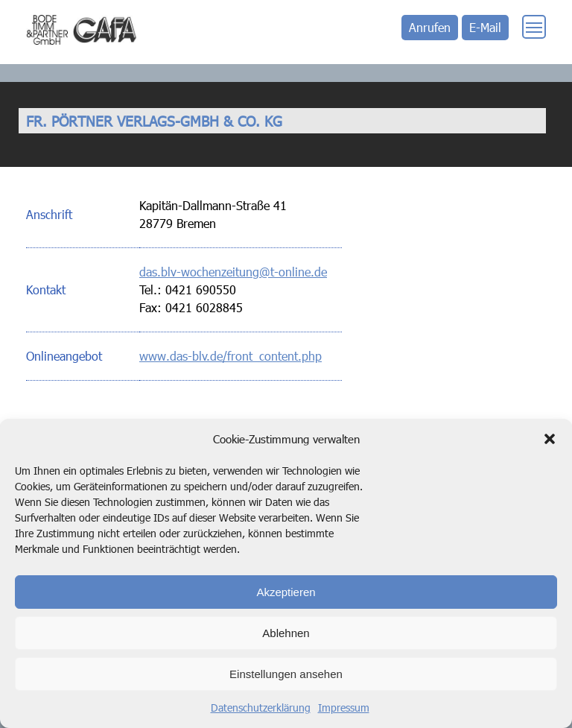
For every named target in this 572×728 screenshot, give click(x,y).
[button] (550, 439)
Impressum (344, 708)
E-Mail (485, 27)
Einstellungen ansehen (286, 674)
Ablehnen (286, 633)
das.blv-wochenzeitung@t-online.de (233, 272)
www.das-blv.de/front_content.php (231, 356)
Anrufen (430, 27)
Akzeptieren (286, 592)
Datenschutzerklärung (261, 708)
